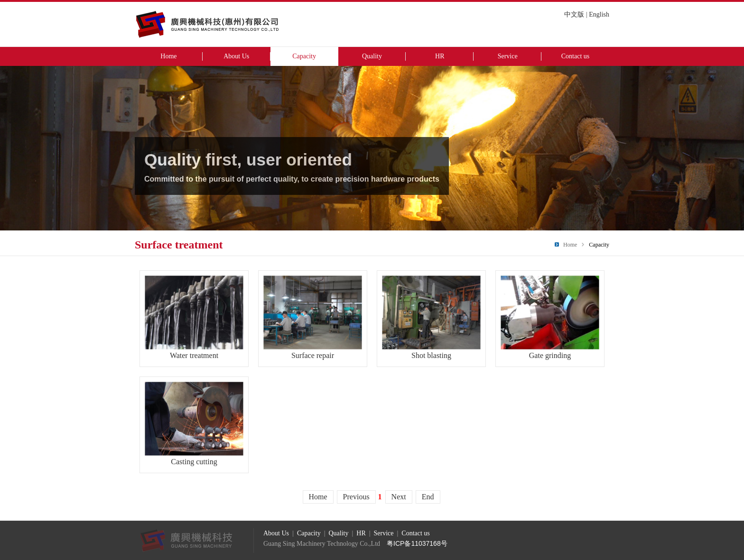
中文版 (574, 14)
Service (508, 56)
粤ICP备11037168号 (417, 543)
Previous (356, 497)
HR (440, 56)
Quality (372, 56)
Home (168, 56)
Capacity (304, 56)
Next (399, 497)
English (599, 14)
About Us (236, 56)
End (428, 497)
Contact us (576, 56)
